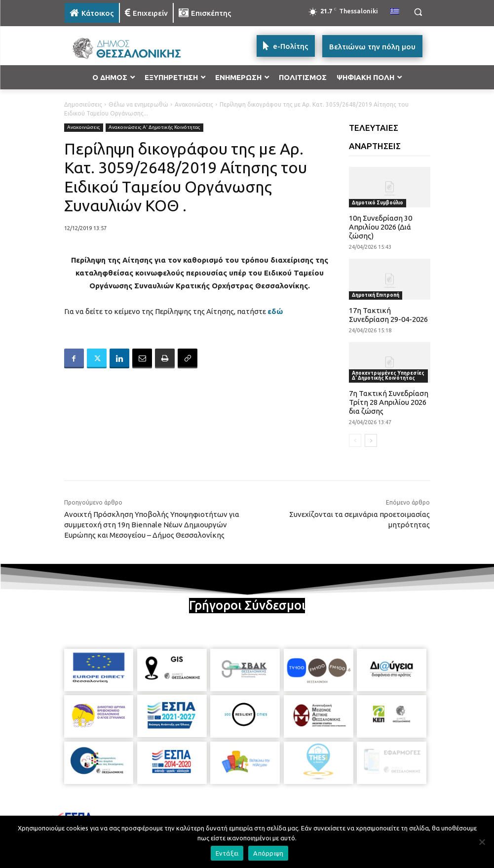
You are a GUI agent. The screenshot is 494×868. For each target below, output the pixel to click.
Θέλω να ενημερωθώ (138, 104)
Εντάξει (227, 853)
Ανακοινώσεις (194, 104)
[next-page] (371, 440)
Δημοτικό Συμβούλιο (378, 203)
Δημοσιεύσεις (83, 104)
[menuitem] (395, 12)
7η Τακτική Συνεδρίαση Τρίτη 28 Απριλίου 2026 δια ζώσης (389, 402)
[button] (418, 12)
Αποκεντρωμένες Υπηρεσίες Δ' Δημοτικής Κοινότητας (388, 375)
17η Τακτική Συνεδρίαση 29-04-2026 (388, 315)
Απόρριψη (268, 853)
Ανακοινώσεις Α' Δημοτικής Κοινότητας (154, 128)
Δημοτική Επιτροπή (376, 295)
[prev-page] (355, 440)
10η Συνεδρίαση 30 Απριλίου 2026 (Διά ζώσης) (380, 227)
